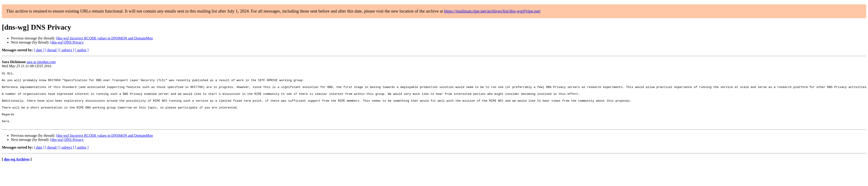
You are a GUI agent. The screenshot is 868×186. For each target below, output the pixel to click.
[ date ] (39, 50)
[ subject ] (67, 50)
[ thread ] (52, 50)
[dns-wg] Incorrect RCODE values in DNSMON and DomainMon (104, 38)
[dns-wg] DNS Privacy (67, 42)
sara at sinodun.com (41, 62)
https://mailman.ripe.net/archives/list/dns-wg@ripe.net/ (492, 11)
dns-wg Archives (17, 170)
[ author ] (82, 50)
